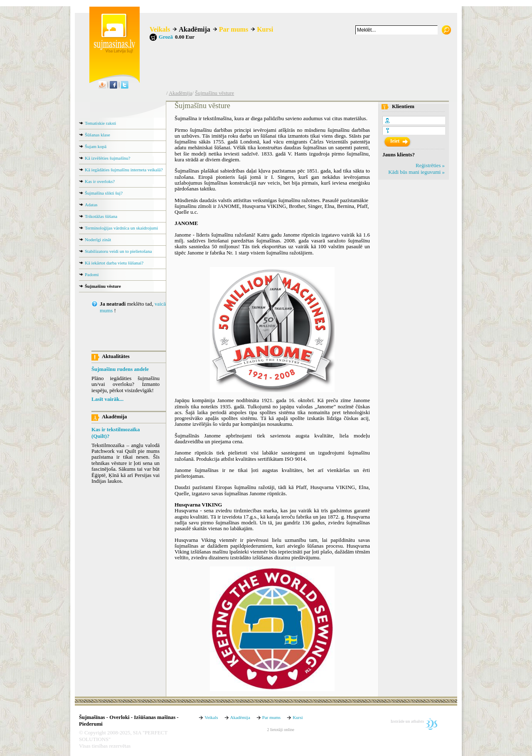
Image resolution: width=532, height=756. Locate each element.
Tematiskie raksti (100, 123)
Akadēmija (195, 29)
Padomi (92, 274)
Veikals (160, 29)
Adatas (91, 205)
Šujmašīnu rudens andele (120, 369)
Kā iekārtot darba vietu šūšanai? (114, 263)
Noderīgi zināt (98, 240)
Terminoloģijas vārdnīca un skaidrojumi (121, 228)
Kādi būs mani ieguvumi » (416, 172)
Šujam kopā (96, 146)
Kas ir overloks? (100, 181)
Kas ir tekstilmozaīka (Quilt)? (116, 433)
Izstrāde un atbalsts (408, 721)
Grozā (166, 37)
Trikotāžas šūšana (101, 216)
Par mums (234, 29)
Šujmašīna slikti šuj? (104, 193)
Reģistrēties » (430, 166)
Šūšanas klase (97, 135)
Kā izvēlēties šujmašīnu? (107, 158)
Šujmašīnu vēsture (214, 93)
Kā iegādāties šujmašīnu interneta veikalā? (124, 170)
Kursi (265, 29)
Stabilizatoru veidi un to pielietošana (118, 251)
